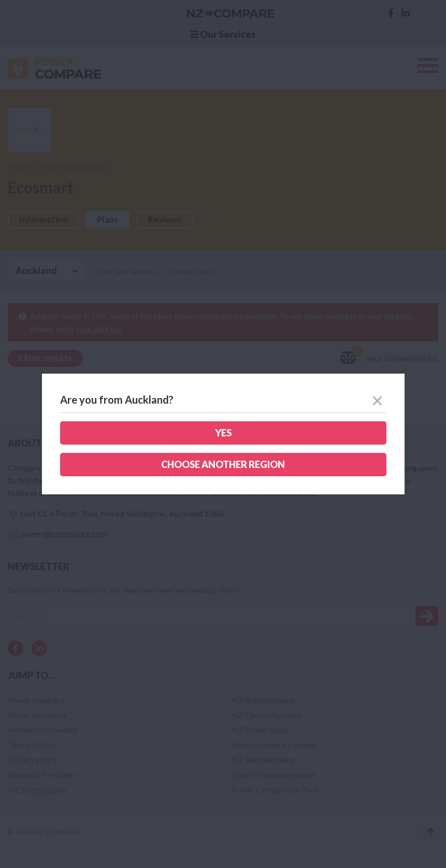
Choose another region (223, 464)
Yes (223, 433)
